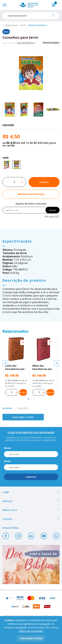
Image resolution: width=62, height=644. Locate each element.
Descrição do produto (24, 280)
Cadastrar (31, 477)
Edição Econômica (37, 25)
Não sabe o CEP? (52, 216)
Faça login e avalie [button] (23, 417)
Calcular (52, 210)
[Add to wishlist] (31, 194)
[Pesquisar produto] (55, 17)
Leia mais (8, 125)
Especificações (17, 241)
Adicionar (23, 392)
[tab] (28, 399)
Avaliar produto (26, 43)
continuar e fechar (31, 638)
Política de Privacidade (31, 631)
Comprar (44, 182)
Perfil (23, 25)
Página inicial (12, 25)
